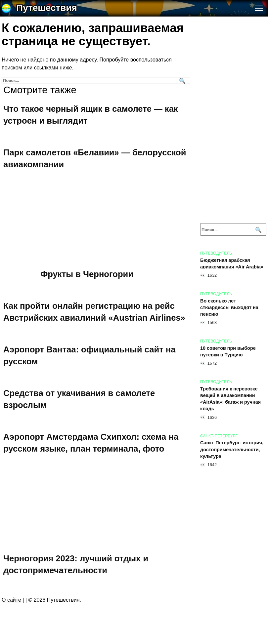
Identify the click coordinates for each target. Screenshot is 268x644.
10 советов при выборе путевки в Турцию (228, 351)
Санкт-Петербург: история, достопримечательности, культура (232, 450)
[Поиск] (181, 80)
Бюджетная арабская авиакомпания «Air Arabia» (232, 263)
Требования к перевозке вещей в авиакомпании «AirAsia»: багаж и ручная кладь (230, 399)
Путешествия (47, 8)
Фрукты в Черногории (87, 274)
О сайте (11, 600)
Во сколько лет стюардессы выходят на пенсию (229, 307)
